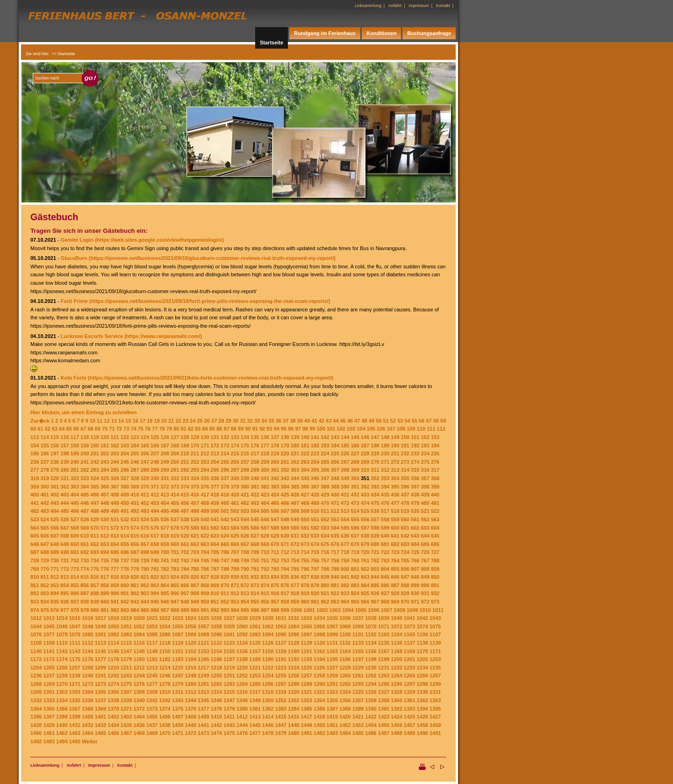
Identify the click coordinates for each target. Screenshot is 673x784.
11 (100, 421)
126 (165, 437)
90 (248, 429)
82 (191, 429)
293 (195, 470)
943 (135, 602)
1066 (319, 626)
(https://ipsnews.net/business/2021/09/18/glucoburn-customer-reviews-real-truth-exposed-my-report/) (212, 258)
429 (325, 495)
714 (305, 552)
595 (345, 528)
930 (415, 593)
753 (285, 561)
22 (178, 421)
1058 (216, 626)
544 (245, 519)
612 (105, 536)
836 (295, 577)
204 (125, 453)
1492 (36, 741)
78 (162, 429)
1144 (87, 651)
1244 (139, 676)
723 (395, 552)
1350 (268, 700)
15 (128, 421)
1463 (75, 733)
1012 (36, 618)
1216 (191, 668)
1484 (345, 733)
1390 (371, 709)
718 (345, 552)
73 (126, 429)
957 (275, 602)
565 (44, 528)
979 (85, 610)
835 (285, 577)
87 (226, 429)
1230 (371, 668)
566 (55, 528)
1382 (268, 709)
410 (135, 495)
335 (205, 478)
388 (325, 487)
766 (415, 561)
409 (125, 495)
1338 (113, 700)
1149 (152, 651)
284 (105, 470)
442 (44, 503)
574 (135, 528)
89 (241, 429)
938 (85, 602)
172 (215, 446)
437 (405, 495)
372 (165, 487)
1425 (409, 717)
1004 (348, 610)
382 (265, 487)
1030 (268, 618)
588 (275, 528)
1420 (345, 717)
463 (255, 503)
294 (205, 470)
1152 (191, 651)
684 (415, 544)
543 (235, 519)
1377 (203, 709)
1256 (294, 676)
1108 (36, 643)
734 (95, 561)
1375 (178, 709)
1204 (36, 668)
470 (325, 503)
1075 (435, 626)
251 (185, 462)
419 (225, 495)
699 (155, 552)
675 (325, 544)
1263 (384, 676)
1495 (75, 741)
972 (425, 602)
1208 (87, 668)
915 (265, 593)
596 (355, 528)
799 (335, 569)
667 (245, 544)
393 (375, 487)
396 (405, 487)
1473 (203, 733)
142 (325, 437)
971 (415, 602)
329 (145, 478)
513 (345, 511)
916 (275, 593)
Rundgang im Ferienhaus (325, 33)
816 (95, 577)
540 (205, 519)
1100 (345, 634)
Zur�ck (40, 421)
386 (305, 487)
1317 (255, 692)
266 (335, 462)
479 (415, 503)
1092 (242, 634)
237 (44, 462)
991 (205, 610)
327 (125, 478)
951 (215, 602)
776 (105, 569)
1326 (371, 692)
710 (265, 552)
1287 (280, 684)
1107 (435, 634)
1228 (345, 668)
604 (435, 528)
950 (205, 602)
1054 (165, 626)
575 (145, 528)
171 (205, 446)
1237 (49, 676)
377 (215, 487)
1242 (113, 676)
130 (205, 437)
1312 (191, 692)
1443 (229, 725)
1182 (165, 659)
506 (275, 511)
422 (255, 495)
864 (165, 585)
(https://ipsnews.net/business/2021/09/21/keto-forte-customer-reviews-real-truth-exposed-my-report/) (211, 378)
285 (115, 470)
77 (155, 429)
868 (205, 585)
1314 (216, 692)
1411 (229, 717)
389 (335, 487)
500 (215, 511)
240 (75, 462)
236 (35, 462)
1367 (75, 709)
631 (295, 536)
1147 (126, 651)
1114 (113, 643)
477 (395, 503)
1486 (371, 733)
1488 (396, 733)
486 (75, 511)
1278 (165, 684)
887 (395, 585)
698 (145, 552)
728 (35, 561)
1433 (100, 725)
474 (365, 503)
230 (385, 453)
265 (325, 462)
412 (155, 495)
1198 (371, 659)
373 (175, 487)
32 (250, 421)
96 (291, 429)
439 (425, 495)
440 (435, 495)
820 (135, 577)
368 (125, 487)
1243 (126, 676)
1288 (294, 684)
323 (85, 478)
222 (305, 453)
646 (35, 544)
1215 (178, 668)
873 (255, 585)
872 (245, 585)
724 (405, 552)
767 (425, 561)
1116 (139, 643)
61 (40, 429)
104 (361, 429)
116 (64, 437)
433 (365, 495)
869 (215, 585)
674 (315, 544)
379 (235, 487)
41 (314, 421)
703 (195, 552)
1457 (409, 725)
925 (365, 593)
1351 (280, 700)
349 (345, 478)
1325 (358, 692)
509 (305, 511)
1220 (242, 668)
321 (64, 478)
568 (75, 528)
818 (115, 577)
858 (105, 585)
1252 (242, 676)
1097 (306, 634)
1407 (178, 717)
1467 (126, 733)
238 (55, 462)
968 (385, 602)
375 (195, 487)
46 (350, 421)
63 (55, 429)
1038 (371, 618)
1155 (229, 651)
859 (115, 585)
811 (44, 577)
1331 (435, 692)
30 (236, 421)
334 (195, 478)
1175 (75, 659)
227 (355, 453)
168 (175, 446)
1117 (152, 643)
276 (435, 462)
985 (145, 610)
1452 (345, 725)
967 (375, 602)
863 (155, 585)
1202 (422, 659)
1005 (361, 610)
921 (325, 593)
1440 (191, 725)
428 (315, 495)
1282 (216, 684)
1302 (62, 692)
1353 (306, 700)
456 (185, 503)
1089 (203, 634)
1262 (371, 676)
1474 (216, 733)
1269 (49, 684)
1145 (100, 651)
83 (198, 429)
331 (165, 478)
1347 (229, 700)
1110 (62, 643)
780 (145, 569)
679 (365, 544)
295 (215, 470)
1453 (358, 725)
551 (315, 519)
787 (215, 569)
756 (315, 561)
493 (145, 511)
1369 (100, 709)
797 (315, 569)
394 (385, 487)
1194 (319, 659)
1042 (422, 618)
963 (335, 602)
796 (305, 569)
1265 (409, 676)
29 (229, 421)
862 (145, 585)
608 (64, 536)
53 (400, 421)
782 (165, 569)
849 (425, 577)
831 (245, 577)
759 (345, 561)
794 (285, 569)
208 (165, 453)
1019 (126, 618)
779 (135, 569)
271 (385, 462)
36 (279, 421)
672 (295, 544)
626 (245, 536)
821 (145, 577)
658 (155, 544)
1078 (62, 634)
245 (125, 462)
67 (83, 429)
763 (385, 561)
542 (225, 519)
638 (365, 536)
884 (365, 585)
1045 (49, 626)
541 (215, 519)
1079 (75, 634)
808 (425, 569)
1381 (255, 709)
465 (275, 503)
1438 (165, 725)
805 (395, 569)
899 (105, 593)
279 (55, 470)
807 (415, 569)
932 (435, 593)
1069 (358, 626)
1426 (422, 717)
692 (85, 552)
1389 (358, 709)
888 (405, 585)
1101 (358, 634)
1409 (203, 717)
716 (325, 552)
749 (245, 561)
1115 (126, 643)
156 (55, 446)
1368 (87, 709)
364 (85, 487)
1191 (280, 659)
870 (225, 585)
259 (265, 462)
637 (355, 536)
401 (44, 495)
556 (365, 519)
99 (312, 429)
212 (205, 453)
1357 (358, 700)
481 (435, 503)
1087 (178, 634)
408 (115, 495)
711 (275, 552)
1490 (422, 733)
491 (125, 511)
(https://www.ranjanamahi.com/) (163, 336)
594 (335, 528)
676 (335, 544)
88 (234, 429)
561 (415, 519)
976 (55, 610)
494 (155, 511)
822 (155, 577)
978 (75, 610)
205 (135, 453)
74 (133, 429)
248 (155, 462)
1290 (319, 684)
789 (235, 569)
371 (155, 487)
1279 (178, 684)
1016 (87, 618)
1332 (36, 700)
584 (235, 528)
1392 (396, 709)
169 (185, 446)
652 (95, 544)
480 (425, 503)
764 (395, 561)
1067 (332, 626)
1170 (422, 651)
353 (385, 478)
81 (184, 429)
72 (119, 429)
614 (125, 536)
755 (305, 561)
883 (355, 585)
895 (64, 593)
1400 (87, 717)
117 (75, 437)
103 (351, 429)
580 (195, 528)
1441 (203, 725)
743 (185, 561)
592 (315, 528)
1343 (178, 700)
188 (375, 446)
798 (325, 569)
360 (44, 487)
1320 (294, 692)
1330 (422, 692)
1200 (396, 659)
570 (95, 528)
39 (300, 421)
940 (105, 602)
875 (275, 585)
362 (64, 487)
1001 (309, 610)
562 (425, 519)
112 (441, 429)
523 (35, 519)
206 (145, 453)
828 (215, 577)
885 (375, 585)
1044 (36, 626)
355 (405, 478)
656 (135, 544)
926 (375, 593)
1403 (126, 717)
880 (325, 585)
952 (225, 602)
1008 (399, 610)
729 (44, 561)
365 (95, 487)
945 (155, 602)
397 (415, 487)
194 (435, 446)
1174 (62, 659)
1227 (332, 668)
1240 (87, 676)
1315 (229, 692)
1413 (255, 717)
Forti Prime (74, 301)
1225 (306, 668)
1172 (36, 659)
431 (345, 495)
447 (95, 503)
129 (195, 437)
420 (235, 495)
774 (85, 569)
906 (175, 593)
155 (44, 446)
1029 (255, 618)
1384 (294, 709)
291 (175, 470)
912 (235, 593)
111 (431, 429)
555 (355, 519)
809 (435, 569)
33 (257, 421)
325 (105, 478)
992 (215, 610)
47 (357, 421)
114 (44, 437)
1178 (113, 659)
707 (235, 552)
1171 (435, 651)
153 (435, 437)
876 (285, 585)
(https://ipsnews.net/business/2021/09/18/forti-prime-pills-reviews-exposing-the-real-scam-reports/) (210, 301)
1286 (268, 684)
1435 (126, 725)
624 (225, 536)
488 (95, 511)
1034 (319, 618)
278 (44, 470)
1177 (100, 659)
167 (165, 446)
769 (35, 569)
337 (225, 478)
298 (245, 470)
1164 (345, 651)
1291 (332, 684)
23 (186, 421)
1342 (165, 700)
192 (415, 446)
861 (135, 585)
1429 (49, 725)
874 (265, 585)
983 (125, 610)
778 (125, 569)
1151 (178, 651)
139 (295, 437)
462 (245, 503)
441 (35, 503)
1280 (191, 684)
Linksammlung (368, 6)
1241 (100, 676)
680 (375, 544)
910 (215, 593)
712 (285, 552)
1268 (36, 684)
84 (205, 429)
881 (335, 585)
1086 (165, 634)
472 (345, 503)
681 (385, 544)
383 (275, 487)
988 (175, 610)
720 (365, 552)
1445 (255, 725)
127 (175, 437)
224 (325, 453)
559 (395, 519)
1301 (49, 692)
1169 (409, 651)
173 (225, 446)
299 (255, 470)
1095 (280, 634)
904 (155, 593)
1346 (216, 700)
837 (305, 577)
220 (285, 453)
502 (235, 511)
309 (355, 470)
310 (365, 470)
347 (325, 478)
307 (335, 470)
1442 (216, 725)
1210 (113, 668)
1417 (306, 717)
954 (245, 602)
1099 (332, 634)
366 (105, 487)
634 (325, 536)
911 (225, 593)
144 (345, 437)
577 (165, 528)
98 (305, 429)
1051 (126, 626)
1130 (319, 643)
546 (265, 519)
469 (315, 503)
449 (115, 503)
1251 (229, 676)
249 (165, 462)
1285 (255, 684)
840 (335, 577)
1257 (306, 676)
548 (285, 519)
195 (35, 453)
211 (195, 453)
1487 (384, 733)
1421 (358, 717)
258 (255, 462)
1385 (306, 709)
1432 (87, 725)
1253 (255, 676)
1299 (435, 684)
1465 (100, 733)
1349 (255, 700)
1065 (306, 626)
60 (33, 429)
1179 (126, 659)
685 (425, 544)
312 (385, 470)
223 (315, 453)
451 (135, 503)
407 (105, 495)
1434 (113, 725)
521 (425, 511)
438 (415, 495)
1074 (422, 626)
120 (105, 437)
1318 (268, 692)
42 (322, 421)
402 (55, 495)
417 (205, 495)
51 (386, 421)
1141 (49, 651)
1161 (306, 651)
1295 (384, 684)
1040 (396, 618)
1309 (152, 692)
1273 (100, 684)
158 (75, 446)
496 (175, 511)
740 (155, 561)
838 (315, 577)
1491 (435, 733)
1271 (75, 684)
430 (335, 495)
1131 (332, 643)
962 (325, 602)
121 (115, 437)
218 (265, 453)
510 (315, 511)
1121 (203, 643)
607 (55, 536)
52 (393, 421)
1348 (242, 700)
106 (381, 429)
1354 (319, 700)
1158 (268, 651)
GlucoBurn (74, 258)
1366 (62, 709)
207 (155, 453)
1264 (396, 676)
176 (255, 446)
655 (125, 544)
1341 (152, 700)
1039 (384, 618)
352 (375, 478)
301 (275, 470)
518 (395, 511)
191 (405, 446)
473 (355, 503)
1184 (191, 659)
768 (435, 561)
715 (315, 552)
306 (325, 470)
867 (195, 585)
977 (64, 610)
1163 (332, 651)
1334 (62, 700)
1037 (358, 618)
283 (95, 470)
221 (295, 453)
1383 (280, 709)
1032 (294, 618)
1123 (229, 643)
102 (341, 429)
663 (205, 544)
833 (265, 577)
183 (325, 446)
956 (265, 602)
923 (345, 593)
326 (115, 478)
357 (425, 478)
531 (115, 519)
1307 (126, 692)
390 (345, 487)
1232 (396, 668)
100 (321, 429)
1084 (139, 634)
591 (305, 528)
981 (105, 610)
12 (107, 421)
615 (135, 536)
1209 (100, 668)
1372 (139, 709)
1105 (409, 634)
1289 (306, 684)
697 (135, 552)
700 (165, 552)
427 (305, 495)
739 (145, 561)
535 (155, 519)
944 (145, 602)
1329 (409, 692)
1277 (152, 684)
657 (145, 544)
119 (95, 437)
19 (157, 421)
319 (44, 478)
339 (245, 478)
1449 (306, 725)
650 (75, 544)
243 (105, 462)
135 (255, 437)
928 (395, 593)
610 (85, 536)
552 (325, 519)
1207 (75, 668)
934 (44, 602)
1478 (268, 733)
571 (105, 528)
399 (435, 487)
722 (385, 552)
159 (85, 446)
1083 (126, 634)
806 (405, 569)
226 (345, 453)
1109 (49, 643)
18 (150, 421)
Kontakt (443, 6)
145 (355, 437)
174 (235, 446)
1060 (242, 626)
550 (305, 519)
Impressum (419, 6)
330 (155, 478)
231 (395, 453)
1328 (396, 692)
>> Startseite (64, 54)
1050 (113, 626)
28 (221, 421)
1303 (75, 692)
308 (345, 470)
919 (305, 593)
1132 (345, 643)
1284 (242, 684)
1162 (319, 651)
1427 (435, 717)
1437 (152, 725)
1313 (203, 692)
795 (295, 569)
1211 (126, 668)
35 (272, 421)
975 (44, 610)
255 (225, 462)
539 (195, 519)
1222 (268, 668)
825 (185, 577)
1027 (229, 618)
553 (335, 519)
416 (195, 495)
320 (55, 478)
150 (405, 437)
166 (155, 446)
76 (148, 429)
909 (205, 593)
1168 (396, 651)
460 (225, 503)
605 (35, 536)
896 (75, 593)
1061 (255, 626)
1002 (322, 610)
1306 (113, 692)
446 (85, 503)
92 (262, 429)
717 (335, 552)
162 (115, 446)
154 (35, 446)
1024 (191, 618)
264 (315, 462)
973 (435, 602)
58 (436, 421)
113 (35, 437)
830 (235, 577)
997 (265, 610)
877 (295, 585)
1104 (396, 634)
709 (255, 552)
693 (95, 552)
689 (55, 552)
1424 (396, 717)
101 (331, 429)
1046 (62, 626)
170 (195, 446)
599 (385, 528)
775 (95, 569)
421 (245, 495)
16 (136, 421)
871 (235, 585)
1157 (255, 651)
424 (275, 495)
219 (275, 453)
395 (395, 487)
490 (115, 511)
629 (275, 536)
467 (295, 503)
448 (105, 503)
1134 (371, 643)
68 (91, 429)
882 (345, 585)
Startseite (272, 43)
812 (55, 577)
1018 (113, 618)
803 (375, 569)
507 (285, 511)
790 (245, 569)
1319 (280, 692)
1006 (373, 610)
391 (355, 487)
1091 (229, 634)
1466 (113, 733)
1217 (203, 668)
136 (265, 437)
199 (75, 453)
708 (245, 552)
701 (175, 552)
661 (185, 544)
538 (185, 519)
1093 (255, 634)
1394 (422, 709)
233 (415, 453)
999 (285, 610)
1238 (62, 676)
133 (235, 437)
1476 (242, 733)
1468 (139, 733)
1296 (396, 684)
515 (365, 511)
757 (325, 561)
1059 (229, 626)
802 (365, 569)
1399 (75, 717)
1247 (178, 676)
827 (205, 577)
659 (165, 544)
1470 (165, 733)
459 (215, 503)
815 (85, 577)
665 (225, 544)
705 (215, 552)
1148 (139, 651)
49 (372, 421)
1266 (422, 676)
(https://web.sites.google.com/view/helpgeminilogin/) (159, 240)
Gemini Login (77, 240)
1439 (178, 725)
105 (371, 429)
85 (212, 429)
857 (95, 585)
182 (315, 446)
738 (135, 561)
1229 (358, 668)
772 (64, 569)
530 (105, 519)
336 (215, 478)
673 (305, 544)
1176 (87, 659)
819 (125, 577)
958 (285, 602)
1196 (345, 659)
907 (185, 593)
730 (55, 561)
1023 (178, 618)
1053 (152, 626)
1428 (36, 725)
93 (269, 429)
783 (175, 569)
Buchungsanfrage (429, 33)
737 (125, 561)
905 (165, 593)
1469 (152, 733)
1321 (306, 692)
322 (75, 478)
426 (295, 495)
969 (395, 602)
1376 (191, 709)
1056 (191, 626)
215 (235, 453)
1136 (396, 643)
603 (425, 528)
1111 (75, 643)
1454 (371, 725)
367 (115, 487)
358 (435, 478)
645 (435, 536)
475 (375, 503)
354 (395, 478)
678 (355, 544)
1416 (294, 717)
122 (125, 437)
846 (395, 577)
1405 (152, 717)
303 (295, 470)
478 (405, 503)
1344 (191, 700)
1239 (75, 676)
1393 (409, 709)
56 (422, 421)
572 (115, 528)
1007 (387, 610)
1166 (371, 651)
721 (375, 552)
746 (215, 561)
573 (125, 528)
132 (225, 437)
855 (75, 585)
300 (265, 470)
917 (285, 593)
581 (205, 528)
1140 (36, 651)
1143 (75, 651)
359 (35, 487)
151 (415, 437)
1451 (332, 725)
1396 (36, 717)
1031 (280, 618)
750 (255, 561)
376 (205, 487)
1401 (100, 717)
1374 (165, 709)
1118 (165, 643)
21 (171, 421)
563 (435, 519)
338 (235, 478)
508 (295, 511)
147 (375, 437)
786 (205, 569)
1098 (319, 634)
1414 (268, 717)
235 (435, 453)
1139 (435, 643)
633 (315, 536)
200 (85, 453)
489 (105, 511)
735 (105, 561)
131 (215, 437)
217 (255, 453)
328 (135, 478)
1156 (242, 651)
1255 (280, 676)
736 (115, 561)
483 (44, 511)
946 (165, 602)
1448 (294, 725)
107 (391, 429)
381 (255, 487)
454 (165, 503)
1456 (396, 725)
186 (355, 446)
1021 (152, 618)
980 (95, 610)
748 (235, 561)
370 (145, 487)
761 (365, 561)
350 (355, 478)
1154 (216, 651)
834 (275, 577)
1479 (280, 733)
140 (305, 437)
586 (255, 528)
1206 (62, 668)
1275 (126, 684)
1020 (139, 618)
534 (145, 519)
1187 (229, 659)
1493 (49, 741)
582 (215, 528)
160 (95, 446)
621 (195, 536)
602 (415, 528)
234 (425, 453)
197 (55, 453)
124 (145, 437)
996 (255, 610)
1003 (335, 610)
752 (275, 561)
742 (175, 561)
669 (265, 544)
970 (405, 602)
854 (64, 585)
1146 (113, 651)
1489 (409, 733)
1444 (242, 725)
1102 (371, 634)
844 (375, 577)
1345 (203, 700)
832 (255, 577)
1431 (75, 725)
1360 (396, 700)
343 (285, 478)
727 (435, 552)
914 (255, 593)
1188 (242, 659)
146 (365, 437)
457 (195, 503)
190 (395, 446)
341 (265, 478)
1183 (178, 659)
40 (307, 421)
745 (205, 561)
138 (285, 437)
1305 (100, 692)
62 (48, 429)
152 (425, 437)
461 (235, 503)
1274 (113, 684)
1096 (294, 634)
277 (35, 470)
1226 (319, 668)
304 (305, 470)
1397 (49, 717)
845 (385, 577)
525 (55, 519)
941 (115, 602)
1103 (384, 634)
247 (145, 462)
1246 (165, 676)
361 (55, 487)
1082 (113, 634)
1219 (229, 668)
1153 (203, 651)
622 (205, 536)
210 (185, 453)
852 (44, 585)
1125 (255, 643)
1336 (87, 700)
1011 (438, 610)
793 (275, 569)
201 (95, 453)
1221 (255, 668)
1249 (203, 676)
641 (395, 536)
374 (185, 487)
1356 (345, 700)
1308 (139, 692)
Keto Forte (74, 378)
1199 (384, 659)
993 (225, 610)
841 (345, 577)
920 (315, 593)
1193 (306, 659)
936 (64, 602)
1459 (435, 725)
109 (411, 429)
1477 (255, 733)
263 (305, 462)
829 (225, 577)
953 (235, 602)
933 (35, 602)
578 (175, 528)
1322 (319, 692)
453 (155, 503)
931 (425, 593)
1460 (36, 733)
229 (375, 453)
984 (135, 610)
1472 (191, 733)
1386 (319, 709)
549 (295, 519)
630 (285, 536)
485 (64, 511)
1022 (165, 618)
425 (285, 495)
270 (375, 462)
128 (185, 437)
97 (298, 429)
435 (385, 495)
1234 (422, 668)
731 (64, 561)
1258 (319, 676)
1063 (280, 626)
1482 (319, 733)
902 (135, 593)
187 (365, 446)
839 (325, 577)
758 (335, 561)
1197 (358, 659)
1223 (280, 668)
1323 (332, 692)
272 (395, 462)
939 (95, 602)
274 (415, 462)
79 (169, 429)
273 (405, 462)
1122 (216, 643)
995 (245, 610)
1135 (384, 643)
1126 (268, 643)
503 (245, 511)
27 (214, 421)
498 (195, 511)
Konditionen (381, 33)
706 (225, 552)
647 (44, 544)
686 (435, 544)
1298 (422, 684)
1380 (242, 709)
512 (335, 511)
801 (355, 569)
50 (379, 421)
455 (175, 503)
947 (175, 602)
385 (295, 487)
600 (395, 528)
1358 (371, 700)
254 (215, 462)
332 (175, 478)
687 (35, 552)
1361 (409, 700)
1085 (152, 634)
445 (75, 503)
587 (265, 528)
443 (55, 503)
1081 (100, 634)
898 (95, 593)
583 (225, 528)
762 (375, 561)
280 (64, 470)
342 (275, 478)
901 (125, 593)
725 (415, 552)
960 (305, 602)
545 (255, 519)
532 (125, 519)
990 (195, 610)
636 (345, 536)
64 (62, 429)
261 (285, 462)
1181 (152, 659)
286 (125, 470)
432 (355, 495)
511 (325, 511)
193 (425, 446)
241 (85, 462)
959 (295, 602)
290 (165, 470)
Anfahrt (395, 6)
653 (105, 544)
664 (215, 544)
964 (345, 602)
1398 (62, 717)
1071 (384, 626)
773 (75, 569)
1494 (62, 741)
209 (175, 453)
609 (75, 536)
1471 (178, 733)
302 (285, 470)
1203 (435, 659)
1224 (294, 668)
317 (435, 470)
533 (135, 519)
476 (385, 503)
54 (407, 421)
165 (145, 446)
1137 (409, 643)
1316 (242, 692)
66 (76, 429)
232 (405, 453)
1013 (49, 618)
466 (285, 503)
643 (415, 536)
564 (35, 528)
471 (335, 503)
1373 (152, 709)
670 (275, 544)
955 (255, 602)
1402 (113, 717)
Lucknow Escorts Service (92, 336)
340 (255, 478)
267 (345, 462)
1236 (36, 676)
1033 (306, 618)
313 (395, 470)
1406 (165, 717)
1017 (100, 618)
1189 (255, 659)
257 (245, 462)
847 (405, 577)
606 (44, 536)
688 (44, 552)
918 (295, 593)
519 (405, 511)
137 (275, 437)
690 (64, 552)
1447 (280, 725)
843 (365, 577)
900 (115, 593)
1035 (332, 618)
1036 (345, 618)
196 (44, 453)
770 (44, 569)
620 (185, 536)
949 (195, 602)
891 (435, 585)
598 (375, 528)
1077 (49, 634)
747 (225, 561)
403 (64, 495)
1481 (306, 733)
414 (175, 495)
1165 (358, 651)
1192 (294, 659)
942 (125, 602)
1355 (332, 700)
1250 (216, 676)
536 (165, 519)
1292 (345, 684)
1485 (358, 733)
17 (143, 421)
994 (235, 610)
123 (135, 437)
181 (305, 446)
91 (255, 429)
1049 (100, 626)
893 (44, 593)
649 (64, 544)
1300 (36, 692)
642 (405, 536)
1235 (435, 668)
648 (55, 544)
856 (85, 585)
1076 (36, 634)
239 (64, 462)
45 (343, 421)
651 (85, 544)
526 (64, 519)
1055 (178, 626)
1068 (345, 626)
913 (245, 593)
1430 (62, 725)
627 (255, 536)
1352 (294, 700)
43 (329, 421)
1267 (435, 676)
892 (35, 593)
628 (265, 536)
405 (85, 495)
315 (415, 470)
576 (155, 528)
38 (293, 421)
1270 (62, 684)
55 (415, 421)
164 (135, 446)
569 (85, 528)
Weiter (89, 741)
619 (175, 536)
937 (75, 602)
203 (115, 453)
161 (105, 446)
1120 (191, 643)
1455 (384, 725)
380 (245, 487)
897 (85, 593)
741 (165, 561)
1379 (229, 709)
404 (75, 495)
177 (265, 446)
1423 (384, 717)
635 (335, 536)
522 (435, 511)
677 (345, 544)
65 (69, 429)
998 (275, 610)
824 (175, 577)
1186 (216, 659)
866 (185, 585)
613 (115, 536)
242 (95, 462)
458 (205, 503)
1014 (62, 618)
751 (265, 561)
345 (305, 478)
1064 (294, 626)
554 (345, 519)
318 (35, 478)
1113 (100, 643)
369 (135, 487)
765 (405, 561)
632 (305, 536)
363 (75, 487)
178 (275, 446)
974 (35, 610)
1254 (268, 676)
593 (325, 528)
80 (176, 429)
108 (401, 429)
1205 (49, 668)
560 (405, 519)
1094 (268, 634)
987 (165, 610)
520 (415, 511)
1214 (165, 668)
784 (185, 569)
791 (255, 569)
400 (35, 495)
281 (75, 470)
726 (425, 552)
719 (355, 552)
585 (245, 528)
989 (185, 610)
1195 (332, 659)
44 (336, 421)
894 (55, 593)
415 (185, 495)
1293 (358, 684)
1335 (75, 700)
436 (395, 495)
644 (425, 536)
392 (365, 487)
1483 (332, 733)
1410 (216, 717)
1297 (409, 684)
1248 (191, 676)
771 (55, 569)
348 (335, 478)
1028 (242, 618)
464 (265, 503)
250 (175, 462)
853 (55, 585)
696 (125, 552)
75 (141, 429)
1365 (49, 709)
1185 (203, 659)
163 (125, 446)
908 (195, 593)
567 (64, 528)
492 (135, 511)
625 (235, 536)
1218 (216, 668)
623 (215, 536)
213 (215, 453)
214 (225, 453)
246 (135, 462)
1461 (49, 733)
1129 (306, 643)
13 (114, 421)
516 (375, 511)
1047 (75, 626)
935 (55, 602)
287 (135, 470)
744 (195, 561)
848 (415, 577)
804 (385, 569)
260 (275, 462)
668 (255, 544)
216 (245, 453)
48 (365, 421)
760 (355, 561)
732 (75, 561)
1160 (294, 651)
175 (245, 446)
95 (284, 429)
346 (315, 478)
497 (185, 511)
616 (145, 536)
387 (315, 487)
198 (64, 453)
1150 (165, 651)
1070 (371, 626)
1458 (422, 725)
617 (155, 536)
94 (277, 429)
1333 (49, 700)
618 (165, 536)
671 (285, 544)
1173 (49, 659)
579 (185, 528)
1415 (280, 717)
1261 (358, 676)
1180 (139, 659)
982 (115, 610)
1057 (203, 626)
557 (375, 519)
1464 (87, 733)
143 (335, 437)
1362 (422, 700)
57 (429, 421)
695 (115, 552)
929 (405, 593)
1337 (100, 700)
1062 (268, 626)
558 (385, 519)
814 (75, 577)
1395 (435, 709)
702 (185, 552)
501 (225, 511)
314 (405, 470)
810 (35, 577)
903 (145, 593)
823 (165, 577)
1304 (87, 692)
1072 (396, 626)
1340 (139, 700)
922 (335, 593)
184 (335, 446)
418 (215, 495)
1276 (139, 684)
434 (375, 495)
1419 (332, 717)
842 (355, 577)
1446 (268, 725)
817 (105, 577)
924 (355, 593)
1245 (152, 676)
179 (285, 446)
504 (255, 511)
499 (205, 511)
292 (185, 470)
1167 (384, 651)
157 (64, 446)
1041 (409, 618)
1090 (216, 634)
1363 (435, 700)
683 (405, 544)
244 (115, 462)
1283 (229, 684)
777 (115, 569)
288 (145, 470)
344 (295, 478)
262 (295, 462)
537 (175, 519)
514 (355, 511)
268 (355, 462)
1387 (332, 709)
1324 (345, 692)
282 (85, 470)
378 (225, 487)
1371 (126, 709)
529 (95, 519)
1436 (139, 725)
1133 (358, 643)
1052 (139, 626)
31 (243, 421)
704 (205, 552)
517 (385, 511)
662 (195, 544)
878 (305, 585)
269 (365, 462)
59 (443, 421)
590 (295, 528)
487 (85, 511)
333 (185, 478)
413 (165, 495)
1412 (242, 717)
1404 (139, 717)
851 (35, 585)
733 (85, 561)
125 (155, 437)
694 (105, 552)
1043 (435, 618)
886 (385, 585)
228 (365, 453)
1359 (384, 700)
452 (145, 503)
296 (225, 470)
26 (207, 421)
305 (315, 470)
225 (335, 453)
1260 (345, 676)
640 (385, 536)
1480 (294, 733)
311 (375, 470)
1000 (296, 610)
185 (345, 446)
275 (425, 462)
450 (125, 503)
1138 (422, 643)
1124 (242, 643)
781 (155, 569)
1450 (319, 725)
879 (315, 585)
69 (98, 429)
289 (155, 470)
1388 (345, 709)
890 (425, 585)
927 (385, 593)
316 (425, 470)
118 (85, 437)
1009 (412, 610)
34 (264, 421)
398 (425, 487)
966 (365, 602)
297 (235, 470)
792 (265, 569)
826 (195, 577)
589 (285, 528)
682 (395, 544)
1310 (165, 692)
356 (415, 478)
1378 (216, 709)
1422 (371, 717)
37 (286, 421)
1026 (216, 618)
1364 (36, 709)
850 (435, 577)
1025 (203, 618)
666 (235, 544)
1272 (87, 684)
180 (295, 446)
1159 (280, 651)
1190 (268, 659)
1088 (191, 634)
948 (185, 602)
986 (155, 610)
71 (112, 429)
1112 (87, 643)
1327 (384, 692)
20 (164, 421)
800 (345, 569)
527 (75, 519)
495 (165, 511)
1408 (191, 717)
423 (265, 495)
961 (315, 602)
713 (295, 552)
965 (355, 602)
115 (55, 437)
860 (125, 585)
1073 (409, 626)
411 (145, 495)
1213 (152, 668)
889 (415, 585)
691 (75, 552)
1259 (332, 676)
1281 (203, 684)
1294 (371, 684)
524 (44, 519)
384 (285, 487)
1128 (294, 643)
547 (275, 519)
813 (64, 577)
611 (95, 536)
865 (175, 585)
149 (395, 437)
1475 (229, 733)
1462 (62, 733)
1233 (409, 668)
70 (105, 429)
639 (375, 536)
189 (385, 446)
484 (55, 511)
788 (225, 569)
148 (385, 437)
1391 (384, 709)
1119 (178, 643)
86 (219, 429)
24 (193, 421)
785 (195, 569)
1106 (422, 634)
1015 (75, 618)
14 (121, 421)
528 (85, 519)
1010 (425, 610)
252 (195, 462)
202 (105, 453)
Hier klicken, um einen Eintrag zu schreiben (83, 412)
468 (305, 503)
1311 (178, 692)
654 (115, 544)
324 (95, 478)
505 (265, 511)
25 (200, 421)
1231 (384, 668)
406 (95, 495)
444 (64, 503)
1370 (113, 709)
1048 (87, 626)
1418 (319, 717)
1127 (280, 643)
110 (421, 429)
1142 (62, 651)
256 (235, 462)
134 (245, 437)
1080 (87, 634)
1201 (409, 659)
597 (365, 528)
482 (35, 511)
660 (175, 544)
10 (93, 421)
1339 (126, 700)
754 (295, 561)
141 (315, 437)
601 (405, 528)
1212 (139, 668)
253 (205, 462)
